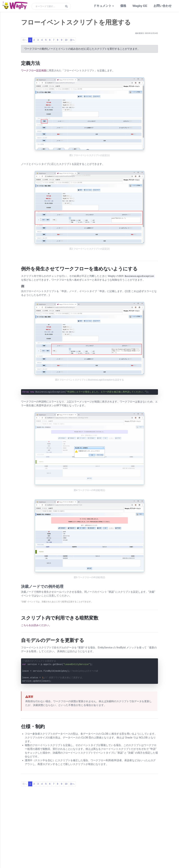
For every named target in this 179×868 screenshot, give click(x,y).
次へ (72, 40)
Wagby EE (140, 6)
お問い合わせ (163, 6)
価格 (123, 6)
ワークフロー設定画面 (34, 70)
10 (66, 40)
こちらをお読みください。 (36, 625)
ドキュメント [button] (102, 6)
